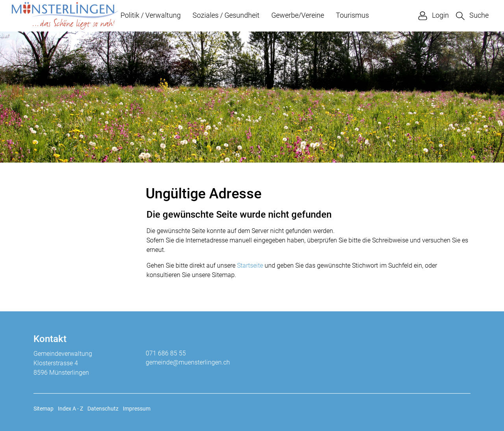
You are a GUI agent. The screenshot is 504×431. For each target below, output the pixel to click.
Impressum (137, 409)
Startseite (250, 265)
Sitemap (44, 409)
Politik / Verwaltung (151, 15)
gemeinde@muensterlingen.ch (188, 362)
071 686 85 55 (166, 353)
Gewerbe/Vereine (298, 15)
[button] (472, 16)
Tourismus (352, 15)
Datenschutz (103, 409)
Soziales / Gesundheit (226, 15)
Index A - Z (70, 409)
